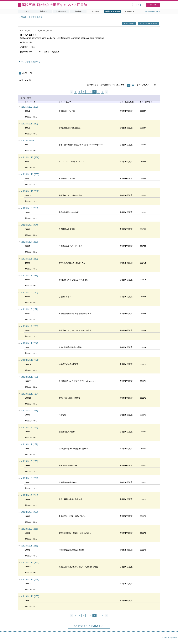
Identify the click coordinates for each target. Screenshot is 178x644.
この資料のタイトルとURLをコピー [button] (89, 626)
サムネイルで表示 (133, 85)
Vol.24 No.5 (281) (29, 276)
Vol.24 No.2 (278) (29, 326)
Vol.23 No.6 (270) (29, 461)
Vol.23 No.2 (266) (29, 529)
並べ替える (92, 85)
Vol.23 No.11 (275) (30, 377)
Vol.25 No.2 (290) (29, 107)
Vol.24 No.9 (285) (29, 208)
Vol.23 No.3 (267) (29, 512)
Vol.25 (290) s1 (28, 141)
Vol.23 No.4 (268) (29, 495)
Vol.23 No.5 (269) (29, 478)
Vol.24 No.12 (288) (30, 157)
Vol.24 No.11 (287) (30, 174)
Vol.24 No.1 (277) (29, 343)
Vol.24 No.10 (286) (30, 191)
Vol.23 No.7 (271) (29, 444)
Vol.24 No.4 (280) (29, 292)
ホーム (26, 12)
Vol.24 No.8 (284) (29, 225)
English (153, 5)
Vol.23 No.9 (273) (29, 411)
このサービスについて (170, 638)
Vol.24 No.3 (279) (29, 309)
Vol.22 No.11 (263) (30, 563)
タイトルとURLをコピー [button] (148, 23)
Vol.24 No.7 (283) (29, 242)
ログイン (139, 5)
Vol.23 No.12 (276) (30, 360)
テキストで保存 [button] (129, 23)
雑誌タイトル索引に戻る (32, 17)
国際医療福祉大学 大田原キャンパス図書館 (55, 5)
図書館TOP (130, 12)
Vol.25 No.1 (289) (29, 124)
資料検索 (95, 12)
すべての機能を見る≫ (152, 12)
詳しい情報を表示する (30, 62)
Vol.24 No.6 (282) (29, 259)
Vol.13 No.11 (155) (30, 596)
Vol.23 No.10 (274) (30, 394)
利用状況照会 (61, 12)
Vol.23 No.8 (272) (29, 428)
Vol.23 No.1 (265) (29, 546)
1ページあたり (143, 85)
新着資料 (44, 12)
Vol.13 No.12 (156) (30, 579)
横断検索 (78, 12)
